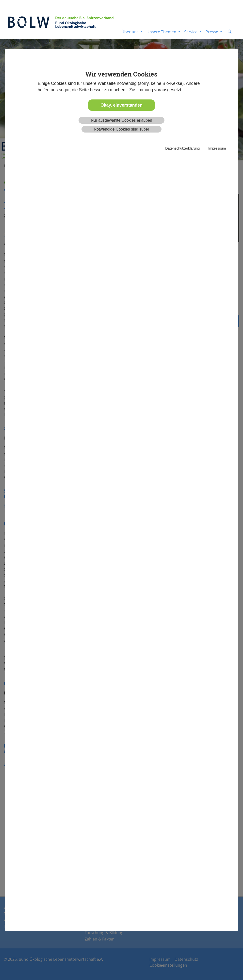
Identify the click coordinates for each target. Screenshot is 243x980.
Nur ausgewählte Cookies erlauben (121, 120)
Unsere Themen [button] (162, 32)
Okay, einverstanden (121, 105)
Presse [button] (212, 32)
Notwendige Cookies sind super (121, 129)
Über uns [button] (130, 32)
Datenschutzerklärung (182, 148)
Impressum (217, 148)
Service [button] (191, 32)
